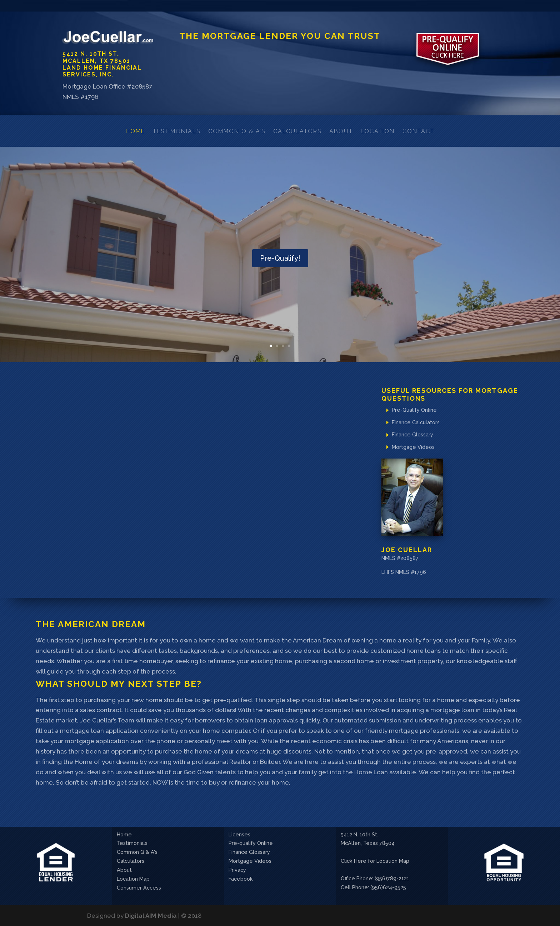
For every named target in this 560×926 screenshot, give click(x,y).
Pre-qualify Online (251, 843)
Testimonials (177, 131)
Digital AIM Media (151, 916)
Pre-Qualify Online (414, 410)
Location (378, 131)
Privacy (237, 870)
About (341, 131)
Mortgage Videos (413, 447)
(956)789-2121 (392, 878)
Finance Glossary (412, 434)
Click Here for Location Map (375, 861)
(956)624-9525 (388, 887)
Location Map (133, 879)
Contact (418, 131)
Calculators (297, 131)
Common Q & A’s (237, 131)
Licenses (239, 834)
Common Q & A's (137, 852)
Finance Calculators (416, 422)
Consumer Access (139, 888)
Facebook (241, 879)
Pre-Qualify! (280, 259)
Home (135, 131)
